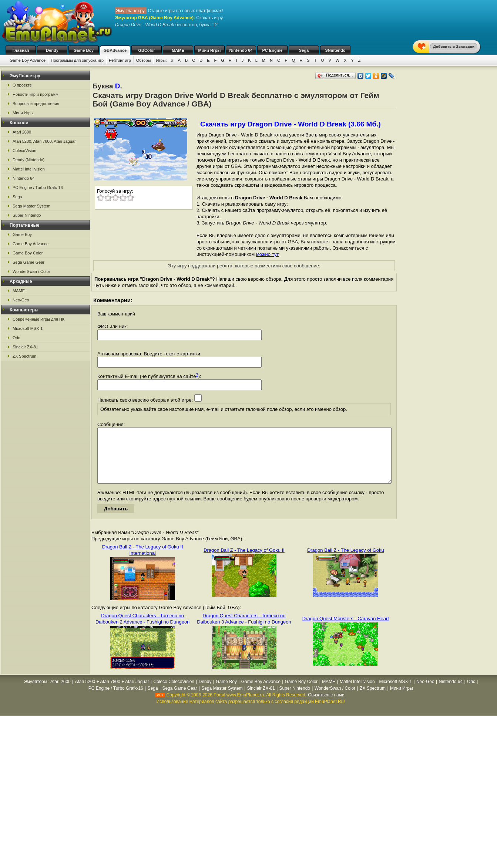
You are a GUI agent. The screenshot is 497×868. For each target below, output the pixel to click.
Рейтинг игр (120, 60)
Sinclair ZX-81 (25, 347)
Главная (21, 50)
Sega (304, 50)
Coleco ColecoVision (174, 693)
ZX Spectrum (24, 356)
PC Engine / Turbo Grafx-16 (38, 188)
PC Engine (272, 50)
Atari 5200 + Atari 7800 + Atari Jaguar (112, 693)
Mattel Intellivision (29, 169)
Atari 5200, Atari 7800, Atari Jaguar (44, 141)
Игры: (161, 60)
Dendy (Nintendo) (28, 160)
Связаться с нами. (327, 706)
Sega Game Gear (28, 262)
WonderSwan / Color (31, 271)
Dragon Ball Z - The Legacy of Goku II (244, 561)
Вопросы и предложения (36, 104)
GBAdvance (115, 50)
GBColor (146, 50)
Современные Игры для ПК (38, 319)
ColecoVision (24, 151)
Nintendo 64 (241, 50)
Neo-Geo (21, 300)
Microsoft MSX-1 (28, 328)
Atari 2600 (22, 132)
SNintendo (335, 50)
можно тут (267, 254)
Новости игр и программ (36, 94)
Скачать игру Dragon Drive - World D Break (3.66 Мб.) (291, 124)
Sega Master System (31, 206)
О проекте (22, 85)
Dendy (52, 50)
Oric (16, 338)
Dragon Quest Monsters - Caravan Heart (346, 630)
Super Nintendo (27, 215)
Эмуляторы (35, 693)
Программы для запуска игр (77, 60)
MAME (178, 50)
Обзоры (144, 60)
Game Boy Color (28, 253)
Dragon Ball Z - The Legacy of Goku (346, 561)
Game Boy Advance (28, 60)
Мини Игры (210, 50)
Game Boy (84, 50)
